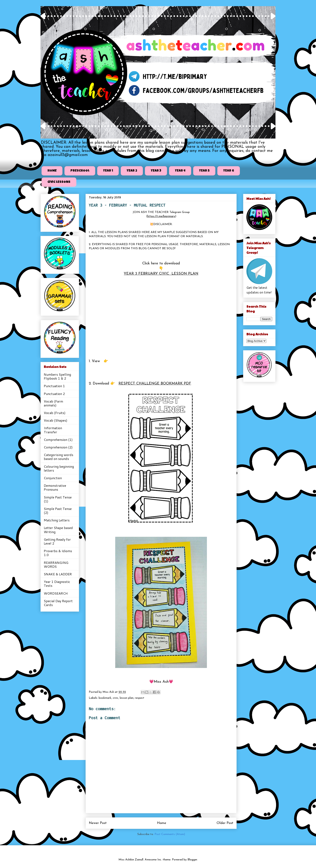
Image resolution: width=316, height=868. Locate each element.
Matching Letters (57, 520)
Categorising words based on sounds (59, 457)
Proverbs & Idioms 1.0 (58, 553)
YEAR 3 (156, 171)
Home (162, 823)
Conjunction (53, 478)
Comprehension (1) (58, 440)
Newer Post (98, 823)
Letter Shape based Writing (58, 530)
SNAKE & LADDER (58, 574)
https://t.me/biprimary (161, 216)
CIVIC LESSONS (59, 182)
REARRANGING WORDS (56, 564)
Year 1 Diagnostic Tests (57, 584)
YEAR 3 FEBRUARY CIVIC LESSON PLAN (161, 274)
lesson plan (127, 698)
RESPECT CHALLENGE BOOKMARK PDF (155, 384)
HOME (52, 171)
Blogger (192, 860)
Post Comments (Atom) (170, 834)
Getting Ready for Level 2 (57, 541)
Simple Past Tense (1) (58, 499)
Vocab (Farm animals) (53, 403)
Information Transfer (53, 430)
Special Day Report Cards (58, 603)
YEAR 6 (229, 171)
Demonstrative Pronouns (55, 487)
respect (140, 698)
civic (116, 698)
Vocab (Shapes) (56, 420)
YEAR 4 (180, 171)
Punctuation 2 (54, 394)
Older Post (225, 823)
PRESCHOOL (80, 171)
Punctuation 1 (54, 386)
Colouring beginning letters (59, 468)
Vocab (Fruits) (55, 413)
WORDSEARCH (56, 593)
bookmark (105, 698)
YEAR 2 (132, 171)
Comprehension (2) (58, 447)
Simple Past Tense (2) (58, 511)
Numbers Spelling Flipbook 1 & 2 (57, 376)
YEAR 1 (108, 171)
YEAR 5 (204, 171)
